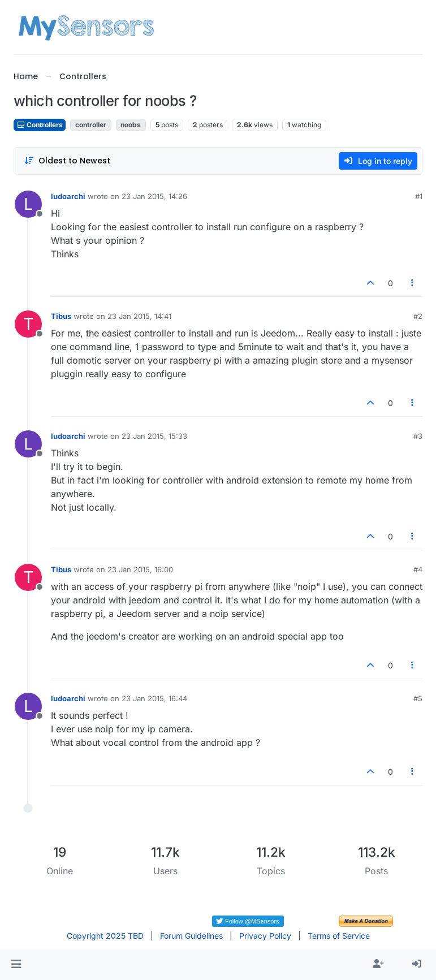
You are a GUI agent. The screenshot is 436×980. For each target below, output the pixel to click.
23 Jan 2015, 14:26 (154, 196)
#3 (418, 436)
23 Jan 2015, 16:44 (154, 698)
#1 (419, 196)
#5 (418, 698)
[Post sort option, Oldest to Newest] (67, 161)
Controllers (40, 125)
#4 (418, 569)
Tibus (61, 316)
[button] (16, 964)
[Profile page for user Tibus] (28, 324)
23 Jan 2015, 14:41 (139, 316)
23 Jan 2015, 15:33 (154, 436)
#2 (418, 316)
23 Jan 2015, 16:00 (140, 569)
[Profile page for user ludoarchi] (28, 204)
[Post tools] (413, 283)
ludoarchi (68, 196)
